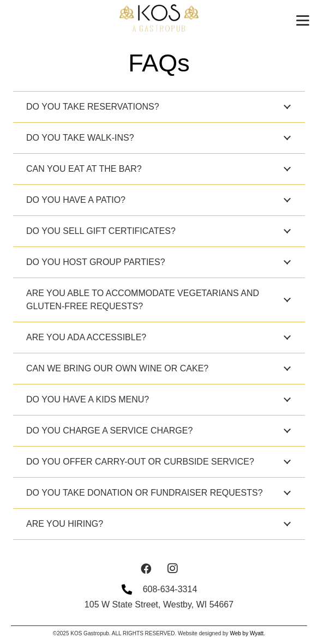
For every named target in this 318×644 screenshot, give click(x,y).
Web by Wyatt (247, 633)
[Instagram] (172, 569)
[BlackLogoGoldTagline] (159, 18)
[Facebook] (146, 569)
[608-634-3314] (132, 589)
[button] (303, 21)
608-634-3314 (170, 589)
